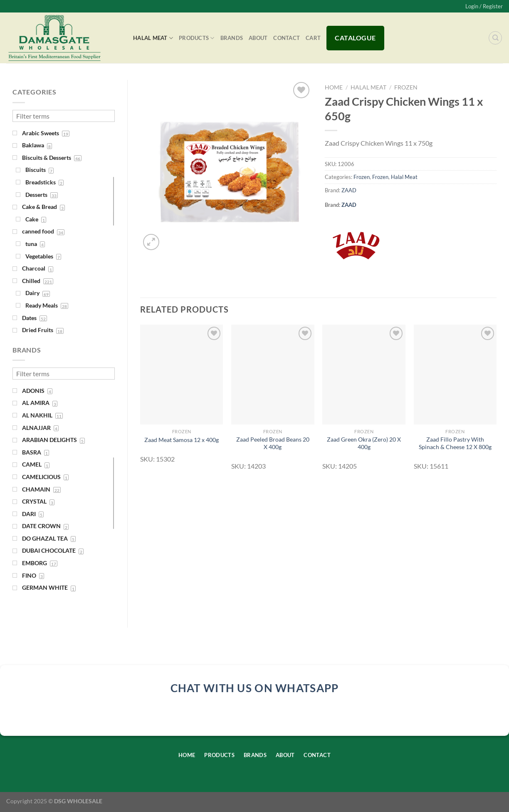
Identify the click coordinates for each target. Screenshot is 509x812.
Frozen (406, 87)
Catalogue (355, 38)
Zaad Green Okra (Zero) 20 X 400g (364, 443)
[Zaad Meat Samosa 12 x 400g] (182, 374)
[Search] (495, 38)
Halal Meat (153, 38)
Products (197, 38)
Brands (232, 38)
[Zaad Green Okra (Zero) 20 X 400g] (364, 374)
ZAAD (349, 190)
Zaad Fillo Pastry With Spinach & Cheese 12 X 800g (455, 443)
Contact (287, 38)
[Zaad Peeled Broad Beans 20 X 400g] (273, 374)
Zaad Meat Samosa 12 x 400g (182, 440)
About (258, 38)
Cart (313, 38)
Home (334, 87)
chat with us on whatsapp (255, 688)
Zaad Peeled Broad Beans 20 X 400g (273, 443)
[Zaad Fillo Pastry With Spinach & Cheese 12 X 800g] (455, 374)
